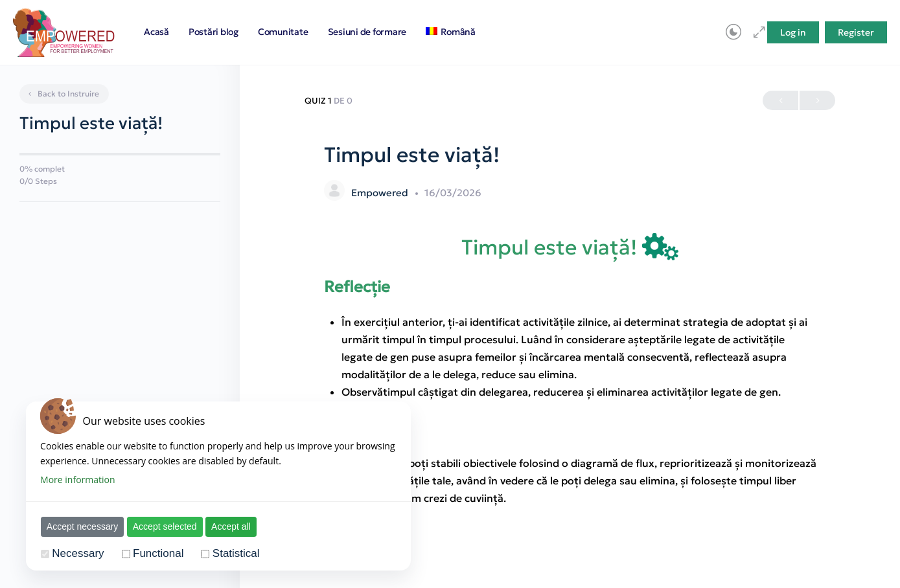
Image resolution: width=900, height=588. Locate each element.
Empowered (381, 193)
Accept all (232, 526)
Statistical (237, 553)
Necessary (79, 553)
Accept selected (166, 526)
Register (856, 32)
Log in (793, 32)
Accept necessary (83, 526)
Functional (159, 553)
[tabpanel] (570, 370)
